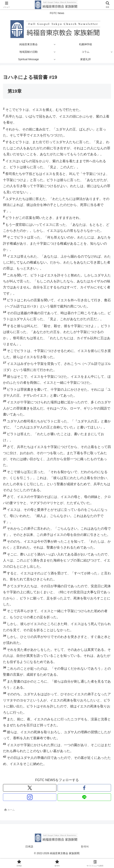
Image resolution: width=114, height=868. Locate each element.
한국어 (85, 847)
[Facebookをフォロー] (84, 788)
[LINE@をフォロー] (84, 797)
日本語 (29, 847)
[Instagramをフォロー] (30, 797)
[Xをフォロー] (30, 788)
